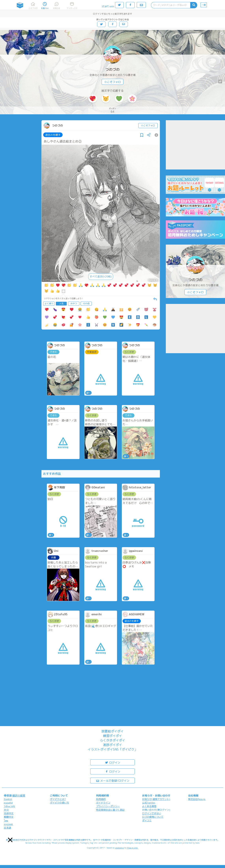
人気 (61, 304)
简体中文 (9, 813)
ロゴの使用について (153, 817)
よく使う (49, 304)
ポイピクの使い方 (59, 803)
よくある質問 (149, 806)
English (8, 799)
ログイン (112, 762)
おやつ (74, 304)
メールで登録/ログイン (113, 780)
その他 (86, 304)
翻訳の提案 (19, 795)
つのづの (112, 69)
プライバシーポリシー (108, 806)
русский (8, 824)
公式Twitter (149, 803)
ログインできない (152, 813)
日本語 (7, 828)
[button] (10, 840)
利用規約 (101, 799)
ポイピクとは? (58, 799)
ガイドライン (103, 803)
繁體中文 (9, 817)
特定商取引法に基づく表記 (110, 810)
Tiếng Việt (9, 806)
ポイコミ (147, 820)
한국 (6, 810)
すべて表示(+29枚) (101, 277)
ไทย (6, 821)
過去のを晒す (53, 135)
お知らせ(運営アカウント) (156, 799)
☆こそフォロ (112, 82)
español (8, 803)
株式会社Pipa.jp (197, 799)
